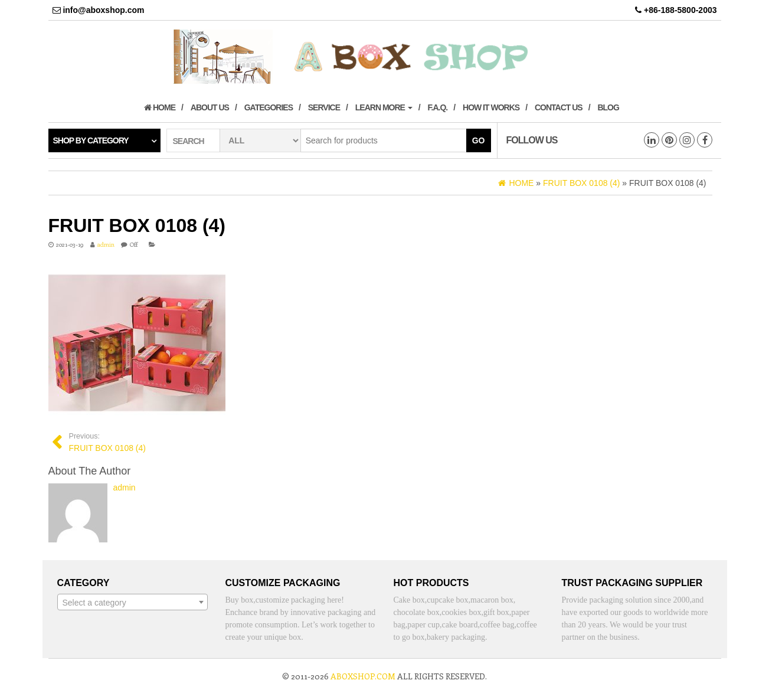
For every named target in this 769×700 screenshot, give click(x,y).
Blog (608, 107)
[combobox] (132, 602)
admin (106, 244)
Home (160, 107)
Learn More (384, 107)
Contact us (559, 107)
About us (210, 107)
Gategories (269, 107)
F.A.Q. (438, 107)
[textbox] (132, 603)
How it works (491, 107)
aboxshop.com (363, 676)
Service (324, 107)
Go (479, 140)
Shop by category (91, 140)
